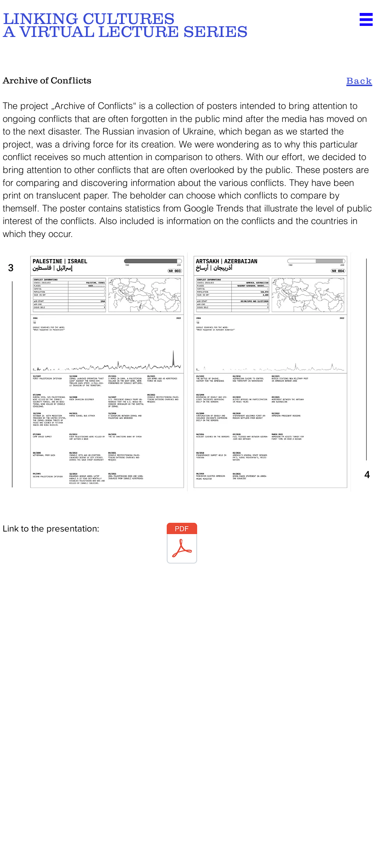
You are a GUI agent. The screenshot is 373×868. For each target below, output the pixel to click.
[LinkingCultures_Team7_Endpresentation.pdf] (182, 544)
